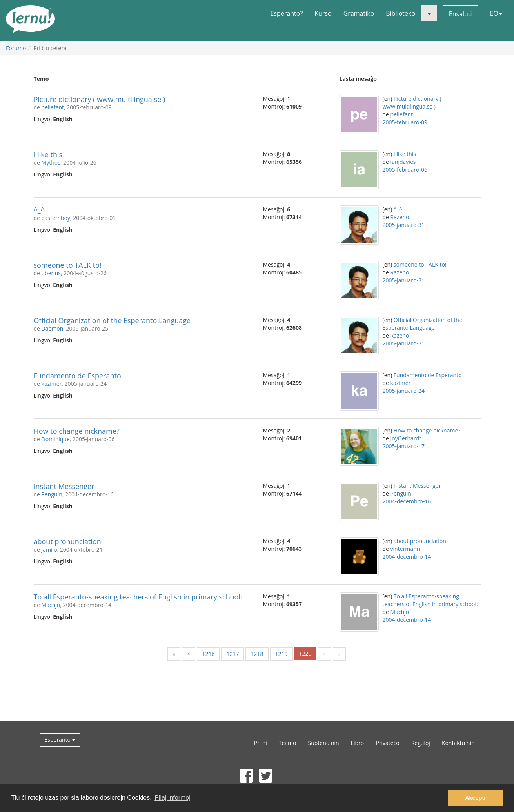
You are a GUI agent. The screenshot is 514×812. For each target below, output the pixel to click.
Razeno (400, 217)
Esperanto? (287, 13)
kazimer (52, 384)
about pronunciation (67, 541)
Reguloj (421, 743)
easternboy (56, 218)
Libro (358, 743)
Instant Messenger (64, 486)
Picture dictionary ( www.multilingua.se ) (100, 99)
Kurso (323, 13)
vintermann (405, 549)
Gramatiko (359, 13)
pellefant (53, 107)
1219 (282, 654)
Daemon (53, 328)
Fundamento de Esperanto (77, 376)
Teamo (288, 743)
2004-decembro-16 (407, 501)
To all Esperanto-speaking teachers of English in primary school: (138, 597)
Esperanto (60, 740)
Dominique (56, 439)
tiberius (51, 273)
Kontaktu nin (458, 743)
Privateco (387, 743)
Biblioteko (400, 13)
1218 (257, 654)
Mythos (51, 163)
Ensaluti (460, 14)
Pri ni (260, 743)
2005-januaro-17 (404, 446)
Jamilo (49, 550)
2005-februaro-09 (405, 122)
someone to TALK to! (68, 265)
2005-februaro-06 (405, 170)
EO (496, 13)
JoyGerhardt (406, 438)
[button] (429, 13)
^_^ (39, 210)
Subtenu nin (323, 743)
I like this (48, 154)
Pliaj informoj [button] (173, 798)
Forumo (16, 48)
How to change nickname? (77, 431)
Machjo (51, 605)
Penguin (52, 494)
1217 (232, 654)
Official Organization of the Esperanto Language (112, 320)
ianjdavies (403, 162)
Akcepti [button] (475, 798)
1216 (208, 654)
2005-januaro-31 (404, 225)
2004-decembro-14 (407, 557)
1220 (305, 653)
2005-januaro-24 (404, 391)
